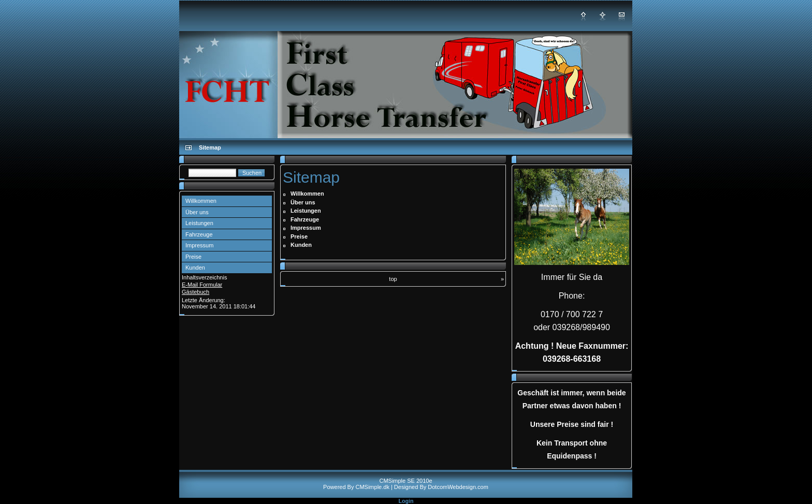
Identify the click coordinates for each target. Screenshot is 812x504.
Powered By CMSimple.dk (356, 487)
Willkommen (201, 201)
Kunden (195, 268)
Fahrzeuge (199, 234)
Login (406, 501)
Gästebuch (195, 292)
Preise (193, 257)
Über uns (197, 212)
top (393, 279)
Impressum (199, 245)
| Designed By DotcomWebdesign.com (440, 487)
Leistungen (199, 223)
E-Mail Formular (202, 285)
